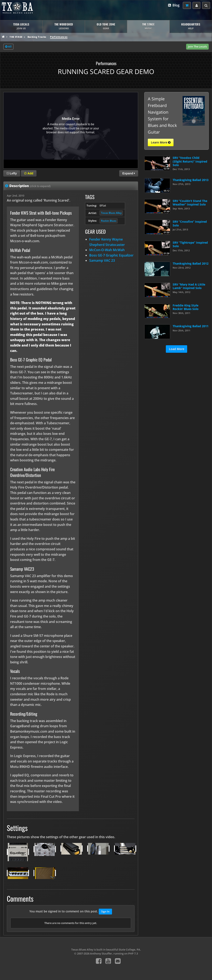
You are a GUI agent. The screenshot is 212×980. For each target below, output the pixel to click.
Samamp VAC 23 (102, 260)
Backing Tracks (37, 37)
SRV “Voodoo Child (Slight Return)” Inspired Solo (190, 161)
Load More (177, 349)
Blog (174, 5)
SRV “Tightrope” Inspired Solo (190, 244)
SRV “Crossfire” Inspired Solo (190, 223)
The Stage (16, 37)
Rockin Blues (109, 221)
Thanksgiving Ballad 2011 (191, 326)
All (8, 47)
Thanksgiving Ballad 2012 (191, 263)
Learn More (161, 142)
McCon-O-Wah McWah (107, 250)
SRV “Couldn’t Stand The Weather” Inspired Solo (190, 203)
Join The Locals (197, 46)
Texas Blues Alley (111, 213)
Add (29, 173)
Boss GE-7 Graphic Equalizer (111, 255)
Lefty (12, 173)
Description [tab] (30, 186)
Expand (129, 173)
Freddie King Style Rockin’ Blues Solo (186, 307)
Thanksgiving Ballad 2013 (191, 180)
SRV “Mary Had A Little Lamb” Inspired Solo (189, 286)
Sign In (105, 911)
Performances (59, 37)
